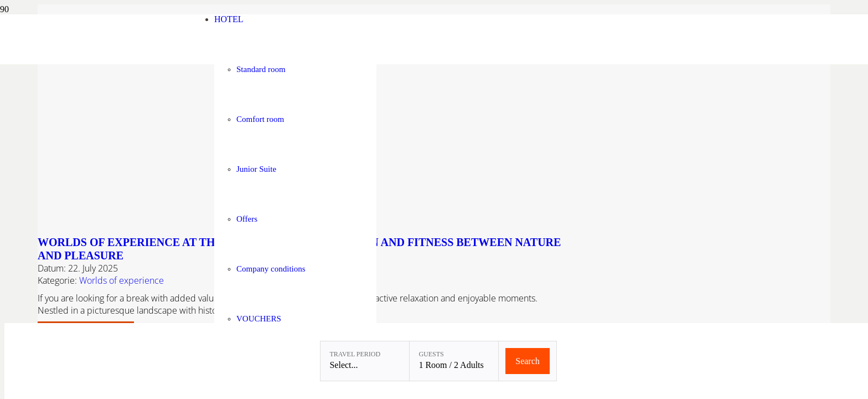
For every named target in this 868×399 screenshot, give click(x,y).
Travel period (355, 354)
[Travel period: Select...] (365, 361)
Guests (431, 354)
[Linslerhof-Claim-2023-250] (133, 61)
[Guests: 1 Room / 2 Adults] (454, 361)
